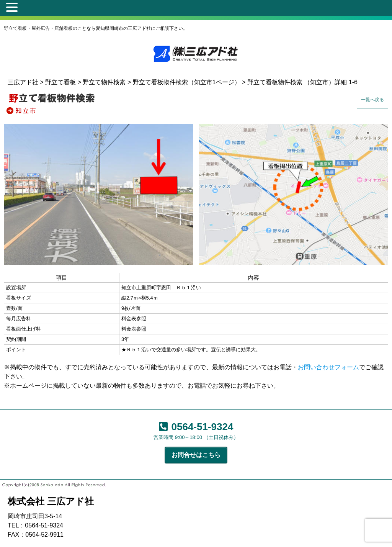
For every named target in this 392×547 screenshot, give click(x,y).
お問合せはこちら (196, 455)
